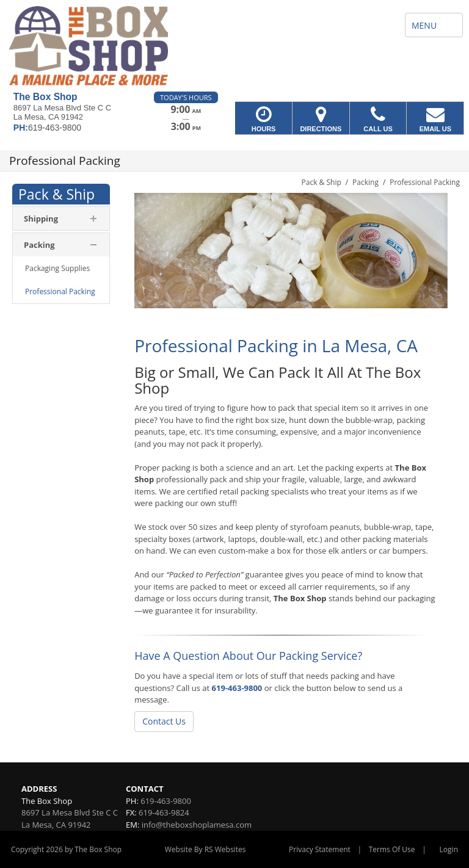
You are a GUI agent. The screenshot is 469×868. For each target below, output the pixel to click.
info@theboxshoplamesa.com (197, 825)
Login (449, 849)
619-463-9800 (237, 688)
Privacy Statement (320, 849)
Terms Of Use (392, 849)
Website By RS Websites (205, 849)
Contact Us (164, 721)
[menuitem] (61, 269)
